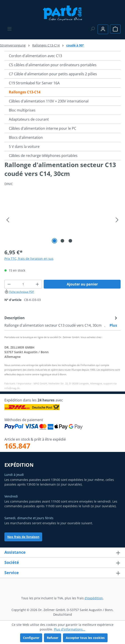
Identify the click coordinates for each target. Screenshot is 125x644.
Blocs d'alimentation (26, 137)
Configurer (31, 638)
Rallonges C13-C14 (25, 92)
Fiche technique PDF (19, 292)
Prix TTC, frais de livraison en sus (29, 259)
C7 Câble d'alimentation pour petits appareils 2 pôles (53, 74)
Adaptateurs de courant (29, 119)
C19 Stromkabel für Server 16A (34, 83)
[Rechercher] (93, 29)
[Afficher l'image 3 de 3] (70, 241)
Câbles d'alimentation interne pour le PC (43, 128)
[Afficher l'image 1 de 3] (55, 241)
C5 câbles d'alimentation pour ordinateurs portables (53, 65)
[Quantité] (23, 284)
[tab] (61, 321)
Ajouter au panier (82, 284)
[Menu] (9, 29)
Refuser (53, 638)
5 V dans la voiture (24, 147)
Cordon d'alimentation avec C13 (35, 56)
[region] (62, 220)
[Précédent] (8, 220)
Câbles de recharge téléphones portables (43, 156)
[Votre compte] (103, 29)
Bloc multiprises (22, 110)
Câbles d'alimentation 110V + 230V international (49, 101)
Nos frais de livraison (23, 537)
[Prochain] (117, 220)
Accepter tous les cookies (85, 638)
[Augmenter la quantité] (38, 284)
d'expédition (94, 598)
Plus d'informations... (70, 629)
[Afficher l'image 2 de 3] (62, 241)
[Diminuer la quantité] (9, 284)
